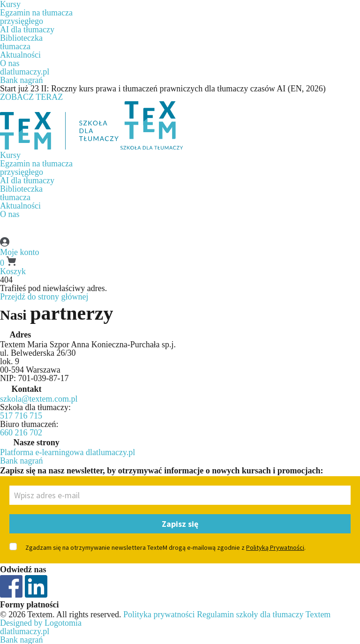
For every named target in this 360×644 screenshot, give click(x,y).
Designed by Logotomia (41, 623)
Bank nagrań (21, 80)
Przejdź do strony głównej (44, 297)
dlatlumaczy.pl (25, 72)
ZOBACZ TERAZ (31, 97)
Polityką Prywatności (275, 547)
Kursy (10, 155)
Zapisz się (180, 524)
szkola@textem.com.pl (39, 399)
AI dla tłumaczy (27, 30)
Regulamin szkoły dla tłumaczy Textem (264, 614)
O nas (10, 63)
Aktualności (20, 55)
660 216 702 (21, 433)
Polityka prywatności (159, 614)
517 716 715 (21, 416)
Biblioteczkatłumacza (21, 42)
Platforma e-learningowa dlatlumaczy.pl (67, 452)
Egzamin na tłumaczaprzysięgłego (36, 17)
